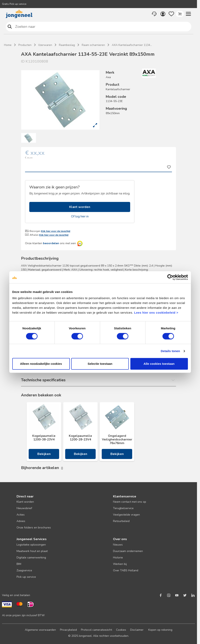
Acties (21, 515)
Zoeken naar (10, 26)
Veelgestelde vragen (126, 515)
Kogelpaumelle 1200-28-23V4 (80, 438)
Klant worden (80, 207)
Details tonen (170, 351)
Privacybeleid (68, 630)
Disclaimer (137, 630)
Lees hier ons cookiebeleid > (156, 313)
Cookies (121, 630)
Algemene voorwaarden (40, 630)
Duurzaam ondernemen (128, 551)
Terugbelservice (123, 508)
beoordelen (51, 243)
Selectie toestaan (100, 364)
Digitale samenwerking (31, 558)
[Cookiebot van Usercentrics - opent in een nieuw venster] (170, 277)
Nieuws (118, 545)
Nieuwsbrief (24, 508)
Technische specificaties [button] (43, 380)
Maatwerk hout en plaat (32, 551)
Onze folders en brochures (34, 528)
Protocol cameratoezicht (96, 630)
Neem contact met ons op (130, 502)
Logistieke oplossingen (31, 545)
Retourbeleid (121, 521)
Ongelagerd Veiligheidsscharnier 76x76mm (117, 439)
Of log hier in (80, 216)
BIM (19, 564)
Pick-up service (26, 577)
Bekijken (44, 454)
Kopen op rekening (160, 630)
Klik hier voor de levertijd (56, 231)
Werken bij (120, 564)
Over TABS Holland (126, 570)
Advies (21, 521)
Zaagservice (24, 570)
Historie (118, 558)
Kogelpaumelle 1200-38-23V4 (44, 438)
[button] (188, 14)
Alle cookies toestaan (159, 364)
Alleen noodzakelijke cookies (41, 364)
